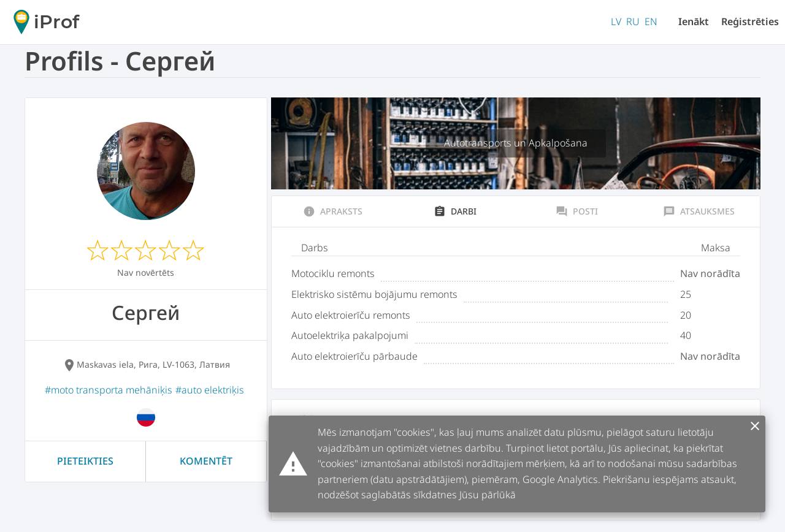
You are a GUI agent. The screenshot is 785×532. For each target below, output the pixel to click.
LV (616, 21)
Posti (577, 211)
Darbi (455, 211)
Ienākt (694, 21)
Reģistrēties (750, 21)
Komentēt (206, 461)
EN (651, 21)
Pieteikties (85, 461)
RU (633, 21)
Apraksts (333, 211)
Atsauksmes (699, 211)
